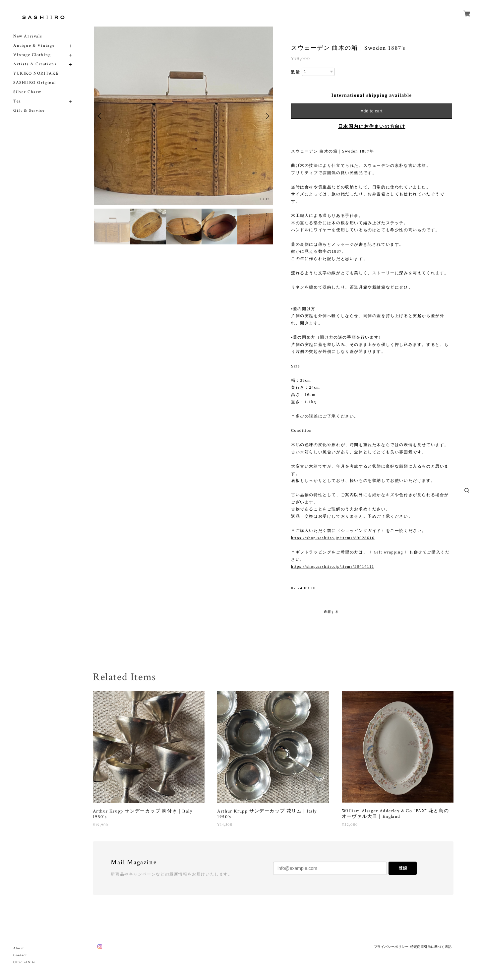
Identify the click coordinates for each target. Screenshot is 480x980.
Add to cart (372, 111)
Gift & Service (29, 111)
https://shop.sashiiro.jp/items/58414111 (333, 566)
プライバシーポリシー (391, 947)
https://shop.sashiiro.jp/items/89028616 (333, 538)
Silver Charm (28, 92)
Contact (20, 955)
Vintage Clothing (32, 55)
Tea (17, 101)
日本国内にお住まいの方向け (372, 127)
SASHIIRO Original (34, 83)
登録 (403, 868)
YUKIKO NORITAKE (36, 73)
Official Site (24, 962)
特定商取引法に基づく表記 (431, 947)
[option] (184, 116)
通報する (331, 612)
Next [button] (267, 116)
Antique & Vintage (34, 46)
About (19, 948)
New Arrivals (28, 36)
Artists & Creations (35, 64)
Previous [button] (101, 116)
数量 (296, 72)
